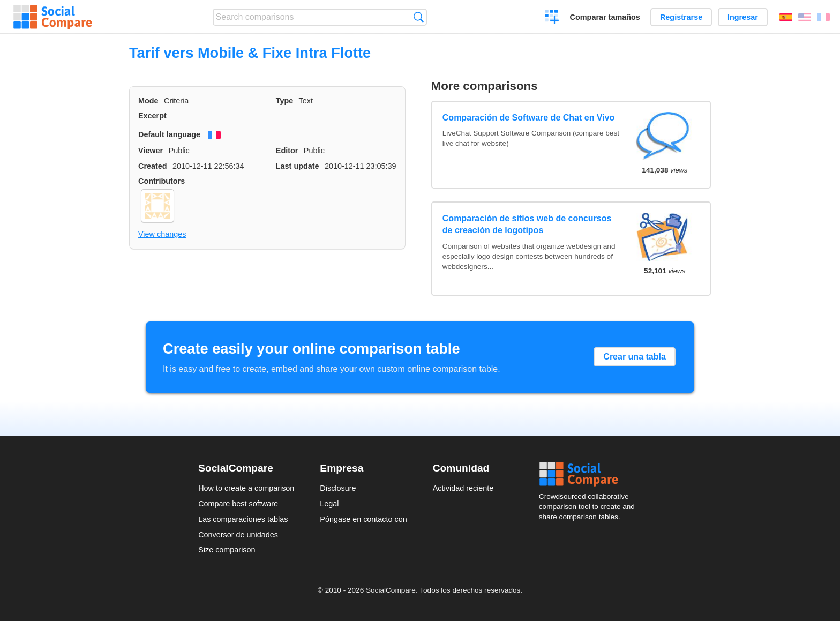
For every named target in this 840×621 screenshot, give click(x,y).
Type (285, 101)
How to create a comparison (246, 488)
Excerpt (152, 116)
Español (786, 17)
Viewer (151, 151)
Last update (298, 166)
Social (590, 474)
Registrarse (681, 17)
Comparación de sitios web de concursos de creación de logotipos (527, 224)
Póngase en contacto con (363, 519)
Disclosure (338, 488)
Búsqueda (419, 17)
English (805, 17)
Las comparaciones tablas (243, 519)
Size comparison (227, 550)
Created (153, 166)
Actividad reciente (463, 488)
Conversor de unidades (238, 535)
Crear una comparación (552, 18)
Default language (169, 134)
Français (823, 17)
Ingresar (743, 17)
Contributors (162, 181)
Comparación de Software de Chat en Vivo (529, 118)
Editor (287, 151)
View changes (162, 234)
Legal (329, 504)
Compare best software (238, 504)
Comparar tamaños (605, 17)
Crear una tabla (634, 357)
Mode (148, 101)
